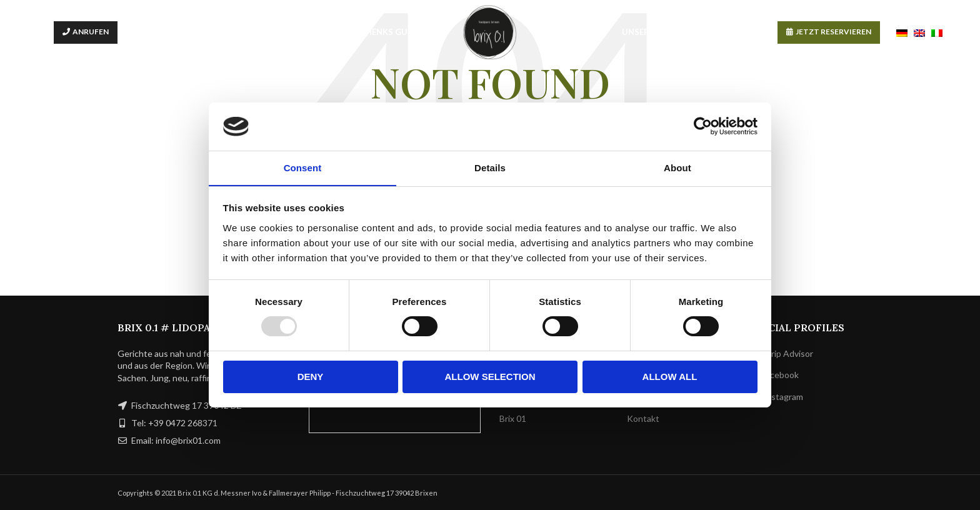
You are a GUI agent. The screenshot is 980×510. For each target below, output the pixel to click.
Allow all (670, 377)
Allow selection (490, 377)
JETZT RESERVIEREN (833, 32)
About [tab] (677, 167)
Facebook (776, 375)
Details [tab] (490, 167)
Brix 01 (513, 418)
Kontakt (643, 418)
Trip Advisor (783, 353)
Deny (311, 377)
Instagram (778, 397)
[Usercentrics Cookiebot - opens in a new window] (703, 126)
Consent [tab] (303, 167)
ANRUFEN (91, 32)
